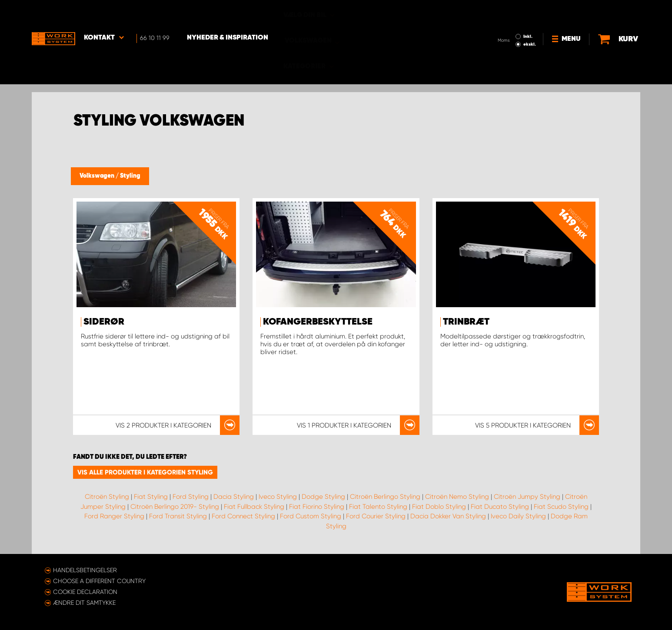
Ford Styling (191, 497)
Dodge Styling (323, 497)
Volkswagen (98, 176)
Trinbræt (466, 322)
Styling (130, 176)
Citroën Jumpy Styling (527, 497)
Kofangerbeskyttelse (318, 322)
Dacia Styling (234, 497)
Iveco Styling (278, 497)
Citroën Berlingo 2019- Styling (175, 507)
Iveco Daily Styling (518, 516)
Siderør (104, 322)
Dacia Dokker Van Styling (448, 516)
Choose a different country (99, 581)
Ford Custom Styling (311, 516)
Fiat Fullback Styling (254, 507)
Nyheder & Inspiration (228, 13)
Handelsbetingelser (85, 570)
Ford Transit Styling (178, 516)
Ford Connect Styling (243, 516)
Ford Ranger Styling (114, 516)
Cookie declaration (85, 592)
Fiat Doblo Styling (439, 507)
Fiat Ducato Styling (500, 507)
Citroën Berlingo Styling (385, 497)
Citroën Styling (107, 497)
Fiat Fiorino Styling (317, 507)
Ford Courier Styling (376, 516)
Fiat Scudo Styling (561, 507)
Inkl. (528, 12)
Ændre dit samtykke (84, 603)
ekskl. (530, 20)
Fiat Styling (151, 497)
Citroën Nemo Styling (457, 497)
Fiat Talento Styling (378, 507)
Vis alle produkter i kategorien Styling (145, 472)
